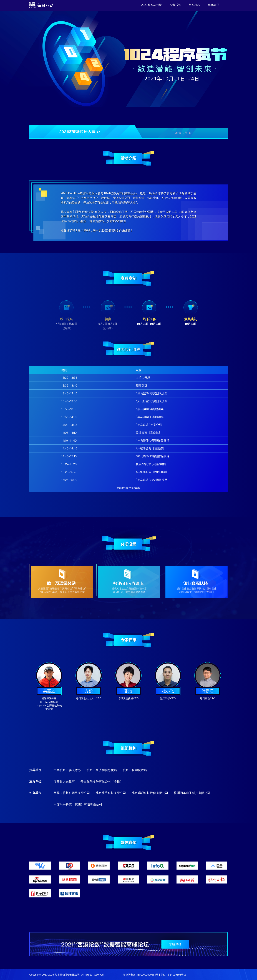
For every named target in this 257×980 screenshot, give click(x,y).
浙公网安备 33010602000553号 (141, 975)
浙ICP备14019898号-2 (173, 975)
